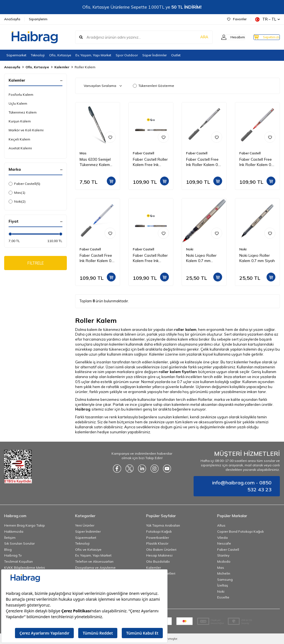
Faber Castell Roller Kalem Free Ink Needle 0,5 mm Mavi (151, 258)
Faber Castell (24, 184)
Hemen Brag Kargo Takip (25, 525)
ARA (193, 37)
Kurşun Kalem (20, 121)
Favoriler (237, 19)
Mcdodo (224, 561)
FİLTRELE (36, 264)
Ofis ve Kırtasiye (88, 549)
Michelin (224, 573)
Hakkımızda (14, 531)
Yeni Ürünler (85, 525)
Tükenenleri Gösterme (154, 86)
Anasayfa (12, 67)
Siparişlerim (38, 19)
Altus (221, 525)
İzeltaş (223, 585)
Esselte (223, 597)
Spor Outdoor (127, 55)
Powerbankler (158, 538)
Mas (17, 193)
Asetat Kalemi (20, 148)
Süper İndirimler (154, 55)
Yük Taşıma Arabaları (163, 525)
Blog (8, 549)
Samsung (225, 579)
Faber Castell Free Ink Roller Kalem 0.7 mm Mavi (97, 258)
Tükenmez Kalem (23, 112)
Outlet (176, 55)
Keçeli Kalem (19, 139)
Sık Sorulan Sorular (19, 543)
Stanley (223, 555)
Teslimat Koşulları (18, 561)
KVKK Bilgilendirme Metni (25, 568)
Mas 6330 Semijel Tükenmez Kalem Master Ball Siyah (95, 162)
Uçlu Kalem (18, 103)
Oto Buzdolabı (158, 561)
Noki (17, 202)
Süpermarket (16, 55)
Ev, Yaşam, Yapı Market (93, 55)
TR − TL (267, 19)
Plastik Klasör (157, 543)
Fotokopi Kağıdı (159, 531)
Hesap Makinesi (159, 555)
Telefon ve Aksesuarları (94, 561)
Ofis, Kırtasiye (60, 55)
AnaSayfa (12, 19)
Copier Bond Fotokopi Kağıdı (240, 531)
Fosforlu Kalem (21, 95)
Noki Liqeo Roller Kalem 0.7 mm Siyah (257, 258)
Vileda (222, 538)
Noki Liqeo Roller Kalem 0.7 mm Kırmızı (201, 258)
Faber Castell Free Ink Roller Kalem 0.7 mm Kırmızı (257, 162)
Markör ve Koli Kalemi (26, 130)
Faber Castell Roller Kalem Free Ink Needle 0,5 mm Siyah (150, 162)
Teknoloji (38, 55)
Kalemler (62, 67)
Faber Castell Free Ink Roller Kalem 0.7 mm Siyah (203, 162)
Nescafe (224, 543)
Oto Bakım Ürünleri (161, 549)
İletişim (10, 538)
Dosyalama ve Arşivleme (95, 568)
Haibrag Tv (13, 555)
